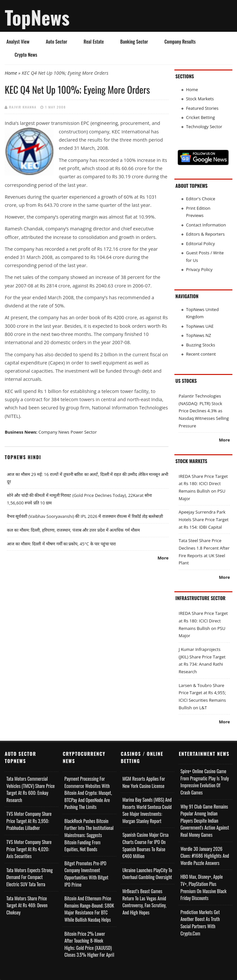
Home (11, 73)
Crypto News (26, 55)
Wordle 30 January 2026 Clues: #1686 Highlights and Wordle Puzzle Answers (205, 856)
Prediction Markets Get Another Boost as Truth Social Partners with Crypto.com (200, 923)
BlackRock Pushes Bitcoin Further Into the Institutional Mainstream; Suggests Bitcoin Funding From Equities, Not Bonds (89, 835)
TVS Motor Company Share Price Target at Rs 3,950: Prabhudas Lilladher (29, 821)
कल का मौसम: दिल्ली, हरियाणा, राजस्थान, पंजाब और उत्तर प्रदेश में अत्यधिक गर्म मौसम (73, 530)
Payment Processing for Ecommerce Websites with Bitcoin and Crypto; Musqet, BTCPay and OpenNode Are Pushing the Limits (88, 793)
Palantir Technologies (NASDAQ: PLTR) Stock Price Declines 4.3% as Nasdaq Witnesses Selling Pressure (204, 411)
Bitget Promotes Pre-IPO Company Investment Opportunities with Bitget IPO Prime (86, 874)
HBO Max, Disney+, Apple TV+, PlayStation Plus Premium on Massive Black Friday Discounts (203, 887)
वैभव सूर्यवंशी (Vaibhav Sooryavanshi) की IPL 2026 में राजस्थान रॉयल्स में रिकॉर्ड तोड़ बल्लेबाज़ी (85, 516)
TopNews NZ (198, 335)
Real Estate (94, 41)
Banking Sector (134, 41)
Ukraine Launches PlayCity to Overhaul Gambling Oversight (147, 874)
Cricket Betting (200, 117)
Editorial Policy (200, 244)
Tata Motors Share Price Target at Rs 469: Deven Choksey (27, 905)
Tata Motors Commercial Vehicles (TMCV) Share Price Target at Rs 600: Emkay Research (30, 789)
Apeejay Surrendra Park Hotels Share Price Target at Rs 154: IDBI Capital (204, 519)
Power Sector (84, 432)
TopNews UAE (200, 326)
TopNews (37, 17)
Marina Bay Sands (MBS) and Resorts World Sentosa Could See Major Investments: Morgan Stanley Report (147, 810)
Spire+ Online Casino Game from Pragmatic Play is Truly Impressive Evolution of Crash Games (205, 782)
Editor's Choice (200, 199)
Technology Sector (204, 127)
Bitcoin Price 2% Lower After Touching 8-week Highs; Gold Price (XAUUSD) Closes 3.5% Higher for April (89, 944)
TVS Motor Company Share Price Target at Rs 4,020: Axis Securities (29, 849)
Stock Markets (200, 99)
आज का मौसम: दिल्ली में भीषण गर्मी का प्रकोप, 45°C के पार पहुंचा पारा (61, 544)
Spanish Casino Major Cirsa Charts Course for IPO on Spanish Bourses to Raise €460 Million (145, 845)
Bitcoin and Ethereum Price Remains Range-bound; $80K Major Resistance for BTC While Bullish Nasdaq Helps (89, 909)
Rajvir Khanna (23, 107)
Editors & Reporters (205, 234)
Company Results (180, 41)
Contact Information (206, 225)
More (163, 558)
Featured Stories (202, 108)
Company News (54, 432)
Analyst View (18, 41)
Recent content (201, 354)
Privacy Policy (199, 269)
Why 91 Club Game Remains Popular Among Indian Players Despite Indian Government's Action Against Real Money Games (205, 821)
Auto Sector (57, 41)
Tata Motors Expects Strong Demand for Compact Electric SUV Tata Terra (30, 877)
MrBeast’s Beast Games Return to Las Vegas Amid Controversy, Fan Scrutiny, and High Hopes (144, 902)
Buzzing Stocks (200, 345)
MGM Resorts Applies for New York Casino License (144, 782)
